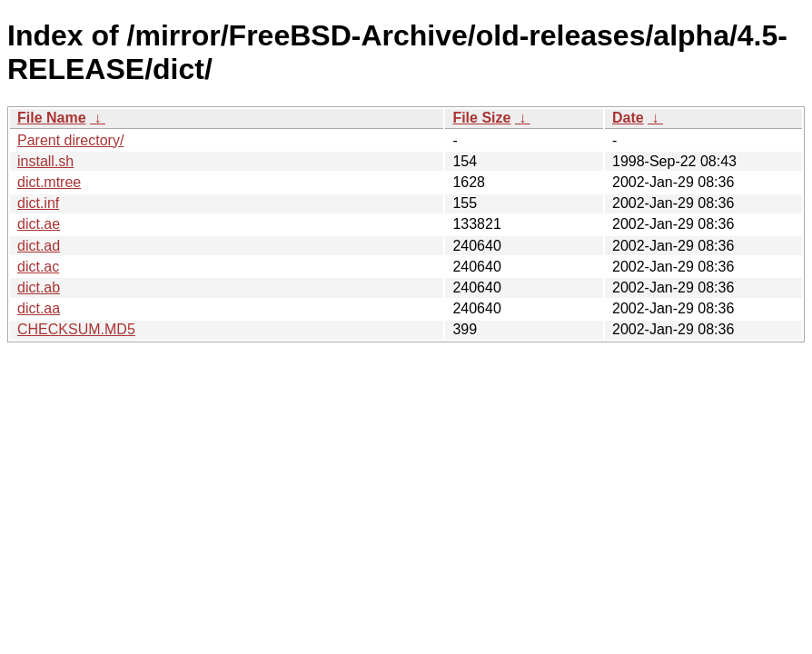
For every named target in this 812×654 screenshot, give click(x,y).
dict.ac (38, 267)
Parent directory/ (70, 140)
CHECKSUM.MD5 (76, 329)
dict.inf (38, 203)
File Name (52, 118)
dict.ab (39, 287)
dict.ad (39, 246)
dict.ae (39, 224)
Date (628, 118)
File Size (481, 118)
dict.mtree (49, 182)
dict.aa (39, 308)
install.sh (45, 161)
